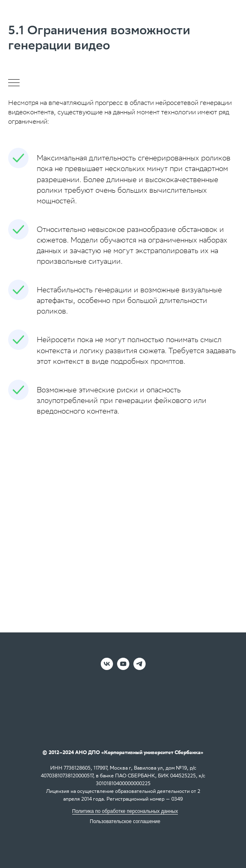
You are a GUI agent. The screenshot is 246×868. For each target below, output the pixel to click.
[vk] (107, 668)
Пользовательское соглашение (125, 821)
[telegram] (140, 668)
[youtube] (123, 668)
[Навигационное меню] (14, 83)
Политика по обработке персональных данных (125, 811)
